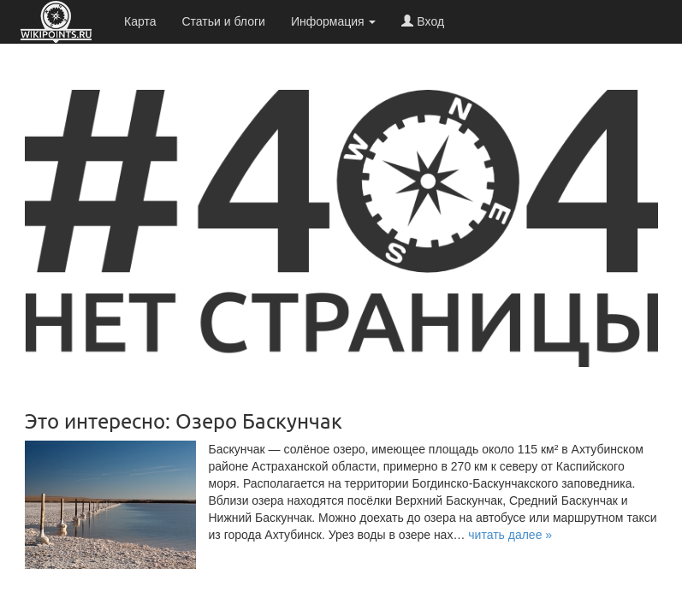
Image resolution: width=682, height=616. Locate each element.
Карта (140, 21)
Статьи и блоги (223, 21)
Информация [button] (334, 21)
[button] (510, 535)
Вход (423, 21)
